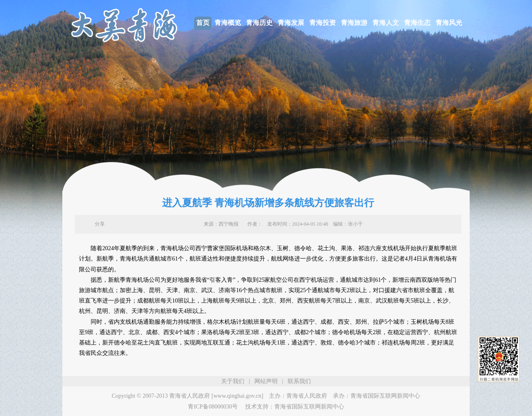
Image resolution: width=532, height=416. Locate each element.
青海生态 (417, 23)
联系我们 (299, 381)
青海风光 (449, 23)
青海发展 (291, 23)
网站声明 (266, 381)
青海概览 (228, 23)
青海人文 (386, 23)
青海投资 (323, 23)
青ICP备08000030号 (213, 407)
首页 (203, 23)
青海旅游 (354, 23)
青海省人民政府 (307, 396)
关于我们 (233, 381)
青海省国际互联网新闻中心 (385, 396)
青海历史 (259, 23)
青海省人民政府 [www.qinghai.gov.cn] (216, 396)
